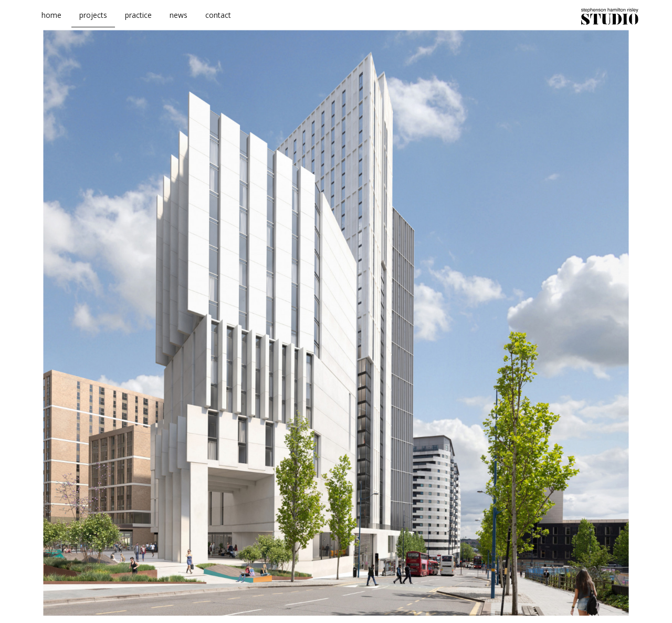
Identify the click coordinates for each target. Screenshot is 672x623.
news (178, 20)
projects (93, 20)
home (51, 20)
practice (138, 20)
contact (218, 20)
